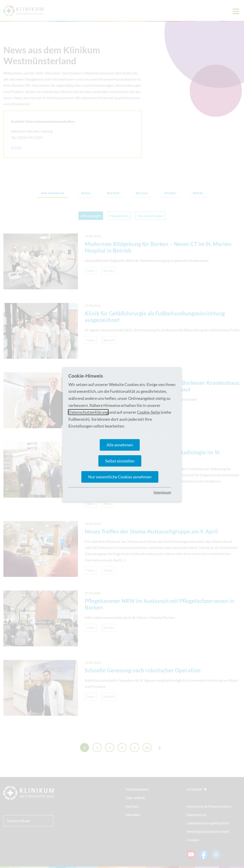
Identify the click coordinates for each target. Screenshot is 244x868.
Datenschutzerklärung (88, 412)
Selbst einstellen (120, 461)
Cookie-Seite (148, 412)
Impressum (162, 492)
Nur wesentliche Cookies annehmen (120, 477)
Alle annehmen (120, 445)
